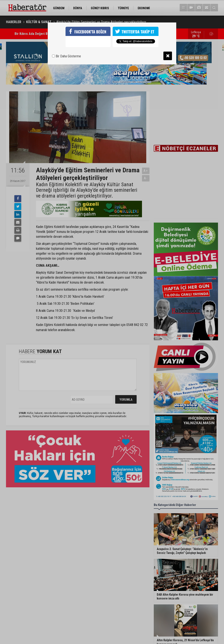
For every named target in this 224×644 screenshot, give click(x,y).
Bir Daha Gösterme (66, 56)
